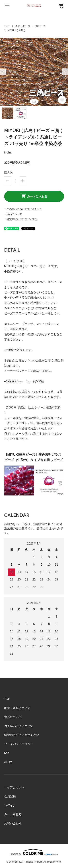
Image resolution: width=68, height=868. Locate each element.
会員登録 (10, 796)
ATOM (8, 762)
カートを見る (13, 814)
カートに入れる (34, 196)
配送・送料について (17, 708)
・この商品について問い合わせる (23, 209)
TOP (7, 26)
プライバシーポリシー (19, 744)
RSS (7, 753)
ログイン (10, 805)
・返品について (13, 214)
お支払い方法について (19, 726)
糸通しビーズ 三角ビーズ (30, 26)
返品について (13, 717)
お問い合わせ (13, 823)
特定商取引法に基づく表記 (22, 735)
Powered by (34, 852)
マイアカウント (14, 787)
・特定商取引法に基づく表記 (21, 219)
